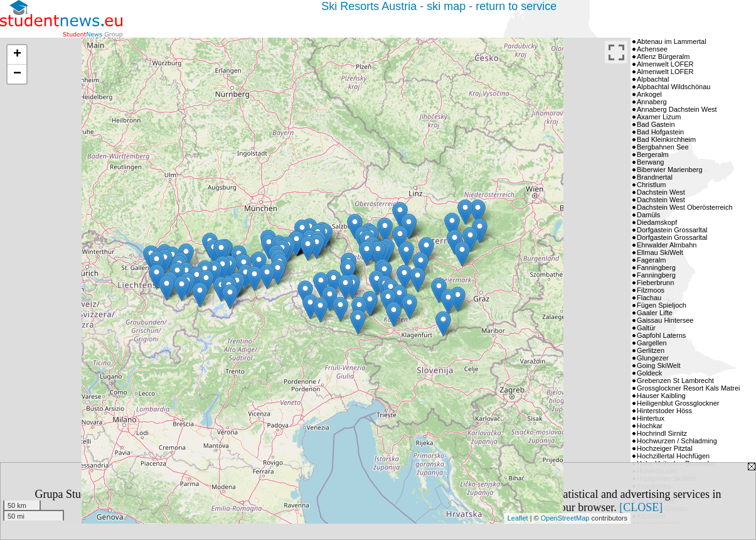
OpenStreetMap (565, 518)
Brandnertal (655, 177)
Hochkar (650, 426)
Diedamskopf (657, 222)
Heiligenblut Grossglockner (678, 403)
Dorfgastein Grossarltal (672, 230)
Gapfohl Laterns (661, 335)
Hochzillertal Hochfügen (673, 456)
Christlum (651, 185)
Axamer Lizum (659, 117)
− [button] (17, 74)
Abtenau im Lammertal (672, 41)
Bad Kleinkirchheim (666, 139)
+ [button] (17, 55)
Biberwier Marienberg (670, 170)
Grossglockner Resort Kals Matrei (688, 388)
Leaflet (518, 518)
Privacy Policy (219, 507)
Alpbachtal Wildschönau (673, 87)
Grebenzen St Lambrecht (675, 381)
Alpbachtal (653, 79)
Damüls (648, 215)
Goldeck (649, 373)
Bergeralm (653, 154)
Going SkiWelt (659, 365)
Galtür (646, 328)
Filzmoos (651, 290)
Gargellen (652, 343)
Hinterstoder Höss (664, 411)
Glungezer (653, 358)
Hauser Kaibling (661, 396)
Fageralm (651, 260)
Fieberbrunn (655, 283)
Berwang (650, 162)
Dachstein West (661, 192)
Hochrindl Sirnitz (662, 433)
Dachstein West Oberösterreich (685, 207)
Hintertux (651, 418)
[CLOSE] (641, 507)
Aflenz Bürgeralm (663, 57)
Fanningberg (656, 267)
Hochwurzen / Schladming (677, 441)
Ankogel (649, 94)
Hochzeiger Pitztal (665, 448)
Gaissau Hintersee (665, 320)
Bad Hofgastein (660, 132)
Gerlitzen (651, 350)
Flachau (649, 298)
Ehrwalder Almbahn (667, 245)
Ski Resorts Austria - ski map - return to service (439, 6)
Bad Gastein (656, 124)
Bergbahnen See (663, 147)
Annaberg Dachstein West (677, 109)
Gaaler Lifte (655, 313)
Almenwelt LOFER (665, 64)
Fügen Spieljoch (662, 305)
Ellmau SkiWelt (660, 252)
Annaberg (652, 102)
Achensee (652, 49)
